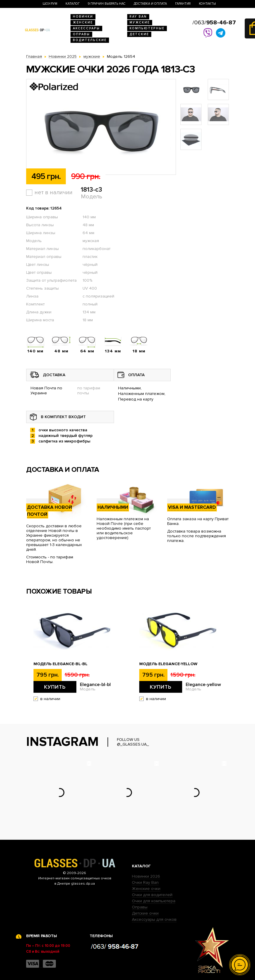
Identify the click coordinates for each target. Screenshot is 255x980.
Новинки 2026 (146, 876)
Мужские (140, 22)
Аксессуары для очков (154, 919)
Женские (83, 22)
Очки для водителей (152, 895)
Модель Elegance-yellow (168, 664)
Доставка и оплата (150, 4)
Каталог (73, 4)
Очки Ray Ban (145, 882)
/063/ (214, 23)
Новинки (83, 17)
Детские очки (145, 913)
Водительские (90, 40)
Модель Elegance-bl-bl (61, 664)
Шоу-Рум (50, 4)
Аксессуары (86, 28)
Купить (55, 687)
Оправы (81, 34)
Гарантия (183, 4)
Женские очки (146, 889)
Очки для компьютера (154, 901)
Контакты (207, 4)
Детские (139, 34)
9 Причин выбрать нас (107, 4)
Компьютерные (147, 28)
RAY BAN (138, 17)
